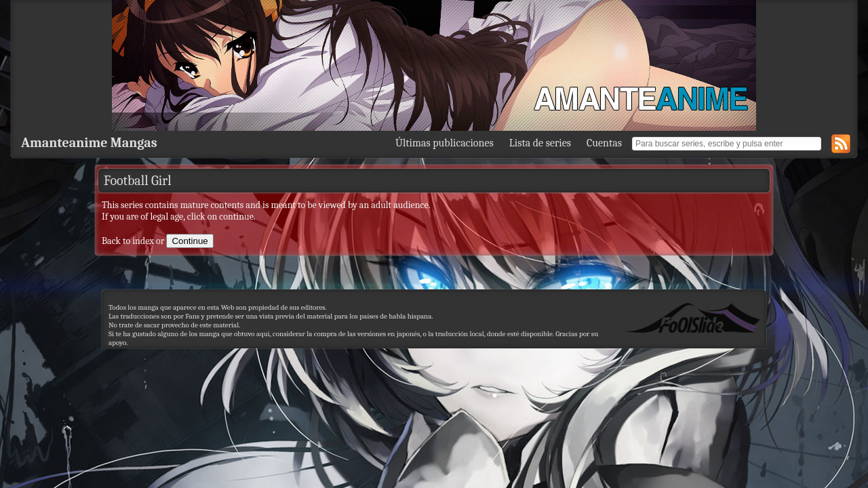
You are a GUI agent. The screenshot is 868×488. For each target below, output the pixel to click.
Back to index (128, 241)
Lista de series (540, 143)
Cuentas (604, 143)
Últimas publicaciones (445, 143)
